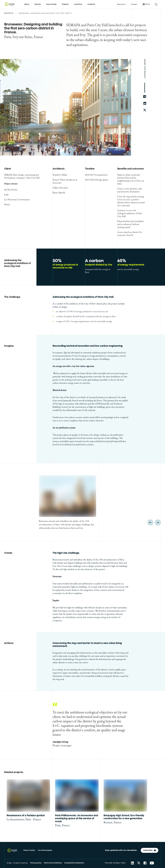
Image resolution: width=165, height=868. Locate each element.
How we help (51, 4)
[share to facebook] (145, 97)
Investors (91, 4)
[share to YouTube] (152, 863)
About (27, 4)
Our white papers (45, 850)
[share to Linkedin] (132, 863)
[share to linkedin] (145, 103)
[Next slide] (158, 522)
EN (146, 4)
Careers (134, 4)
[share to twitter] (145, 110)
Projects (65, 4)
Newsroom (121, 4)
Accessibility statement (74, 863)
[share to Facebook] (145, 863)
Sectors (38, 4)
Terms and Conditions (53, 863)
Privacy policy (36, 863)
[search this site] (156, 4)
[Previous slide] (150, 522)
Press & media (29, 850)
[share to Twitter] (139, 863)
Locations (78, 4)
